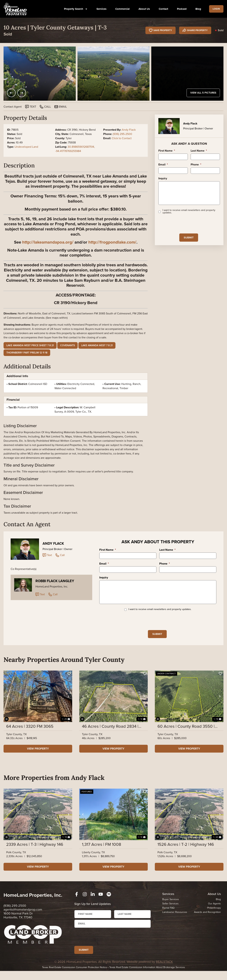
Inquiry (163, 179)
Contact (162, 9)
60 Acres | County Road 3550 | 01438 (186, 732)
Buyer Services (171, 905)
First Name (167, 151)
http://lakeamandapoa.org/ (48, 242)
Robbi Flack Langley (55, 581)
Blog (197, 9)
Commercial (121, 9)
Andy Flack (129, 130)
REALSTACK (164, 971)
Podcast (181, 9)
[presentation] (185, 228)
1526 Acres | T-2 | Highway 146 (186, 850)
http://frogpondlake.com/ (112, 242)
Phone (196, 165)
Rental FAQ (168, 914)
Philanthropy (214, 914)
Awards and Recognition (207, 918)
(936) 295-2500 (122, 134)
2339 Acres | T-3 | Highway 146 (35, 850)
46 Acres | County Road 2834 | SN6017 (110, 732)
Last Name (199, 151)
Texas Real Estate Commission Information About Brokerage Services (147, 976)
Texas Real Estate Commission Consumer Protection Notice (74, 976)
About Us (143, 9)
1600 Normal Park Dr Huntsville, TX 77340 (18, 921)
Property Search (75, 9)
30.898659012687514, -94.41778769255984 (75, 149)
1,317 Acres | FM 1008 (102, 850)
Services (100, 9)
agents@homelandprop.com (23, 916)
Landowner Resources (175, 918)
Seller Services (170, 910)
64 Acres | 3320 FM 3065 (30, 732)
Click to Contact (122, 138)
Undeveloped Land (26, 147)
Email (163, 165)
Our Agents (214, 910)
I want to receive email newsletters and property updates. (189, 216)
